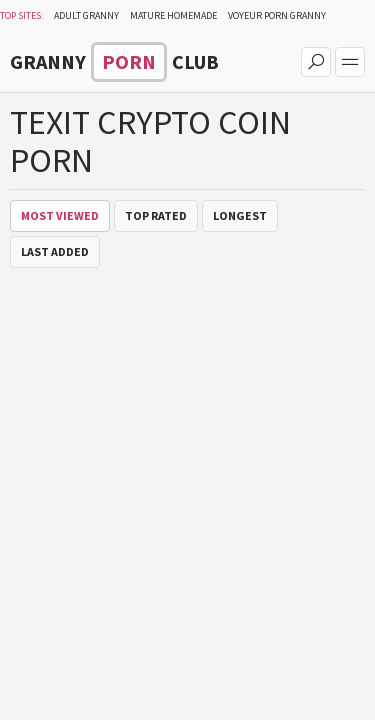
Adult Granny (86, 15)
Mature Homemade (173, 15)
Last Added (55, 251)
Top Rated (156, 215)
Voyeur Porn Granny (277, 15)
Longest (240, 215)
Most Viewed (60, 215)
